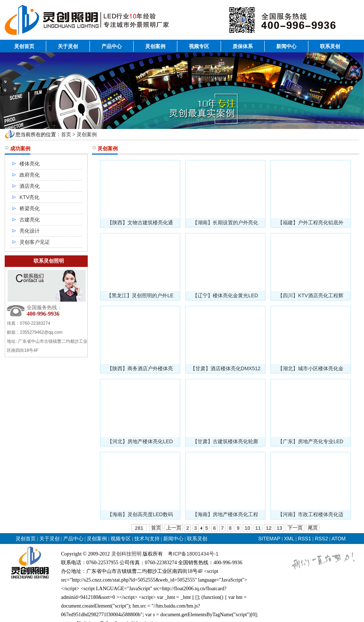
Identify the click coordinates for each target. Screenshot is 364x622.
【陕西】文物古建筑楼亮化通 (140, 223)
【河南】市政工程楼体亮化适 (311, 514)
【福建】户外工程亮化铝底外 (311, 223)
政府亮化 (30, 175)
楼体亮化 (30, 164)
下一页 (295, 528)
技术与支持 (147, 539)
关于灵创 (68, 46)
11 (258, 528)
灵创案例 (155, 46)
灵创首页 (24, 46)
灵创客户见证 (35, 242)
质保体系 (243, 46)
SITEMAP (269, 539)
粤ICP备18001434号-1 (193, 554)
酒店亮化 (30, 186)
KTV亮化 (29, 197)
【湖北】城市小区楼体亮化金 (311, 368)
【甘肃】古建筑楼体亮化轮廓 (225, 441)
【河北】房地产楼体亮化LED (140, 441)
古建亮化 (30, 220)
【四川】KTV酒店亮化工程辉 (310, 295)
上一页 (174, 528)
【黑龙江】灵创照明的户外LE (140, 295)
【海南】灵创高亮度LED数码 (140, 514)
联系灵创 (330, 46)
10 (247, 528)
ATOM (339, 539)
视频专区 (199, 46)
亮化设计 (30, 231)
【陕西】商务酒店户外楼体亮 (140, 368)
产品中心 (112, 46)
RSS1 (305, 539)
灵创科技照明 (126, 554)
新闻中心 (286, 46)
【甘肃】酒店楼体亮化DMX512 (225, 368)
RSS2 (322, 539)
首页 (66, 134)
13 (279, 528)
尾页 (313, 528)
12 (269, 528)
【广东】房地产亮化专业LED (310, 441)
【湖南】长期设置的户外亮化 (225, 223)
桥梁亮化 (30, 208)
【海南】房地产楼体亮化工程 (225, 514)
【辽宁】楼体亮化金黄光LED (225, 295)
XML (289, 539)
